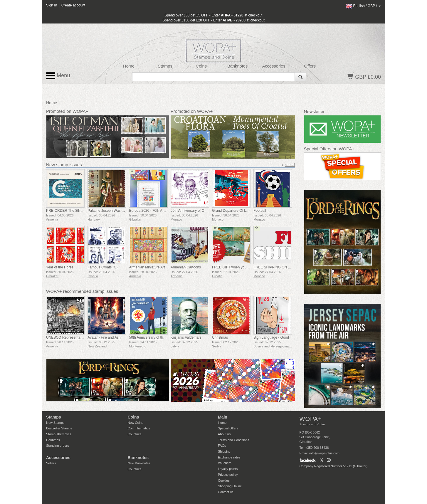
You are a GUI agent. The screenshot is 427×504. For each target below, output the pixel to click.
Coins (201, 66)
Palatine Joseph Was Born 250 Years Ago (120, 211)
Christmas (220, 337)
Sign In (52, 5)
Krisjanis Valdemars (186, 337)
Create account (73, 5)
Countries (53, 440)
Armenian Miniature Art (147, 267)
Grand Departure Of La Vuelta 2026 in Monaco (248, 211)
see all (290, 165)
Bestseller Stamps (59, 428)
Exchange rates (229, 457)
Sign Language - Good (271, 337)
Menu (58, 76)
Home (129, 66)
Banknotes (237, 66)
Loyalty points (228, 469)
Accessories (274, 66)
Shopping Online (230, 486)
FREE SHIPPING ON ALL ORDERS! (282, 267)
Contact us (226, 492)
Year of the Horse (60, 267)
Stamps (165, 66)
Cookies (224, 481)
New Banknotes (139, 463)
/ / (363, 6)
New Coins (136, 423)
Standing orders (58, 446)
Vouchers (225, 463)
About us (224, 434)
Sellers (51, 463)
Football (260, 211)
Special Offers (228, 428)
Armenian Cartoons (186, 267)
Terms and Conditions (233, 440)
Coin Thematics (139, 428)
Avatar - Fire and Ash (104, 337)
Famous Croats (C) (102, 267)
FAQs (222, 446)
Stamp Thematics (59, 434)
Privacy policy (228, 475)
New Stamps (55, 423)
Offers (310, 66)
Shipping (224, 451)
